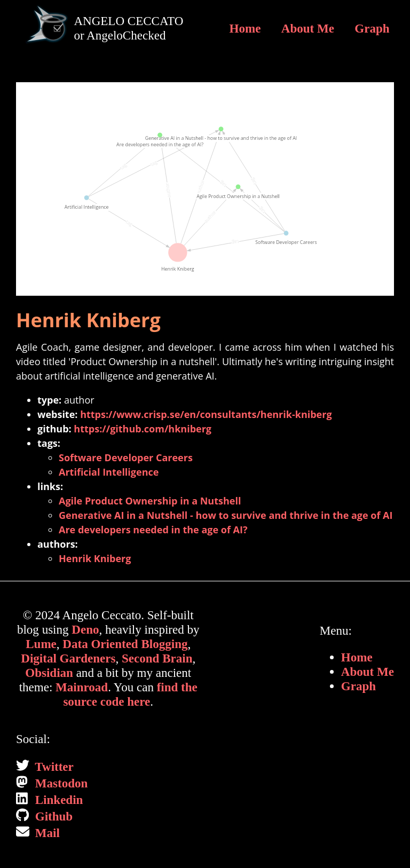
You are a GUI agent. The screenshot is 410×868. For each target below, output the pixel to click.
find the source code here (130, 694)
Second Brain (157, 658)
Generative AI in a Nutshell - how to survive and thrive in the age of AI (226, 515)
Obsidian (49, 673)
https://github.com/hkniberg (143, 429)
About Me (308, 28)
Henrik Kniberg (95, 558)
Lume (41, 644)
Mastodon (60, 783)
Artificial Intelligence (109, 472)
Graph (372, 28)
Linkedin (57, 800)
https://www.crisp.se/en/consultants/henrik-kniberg (206, 414)
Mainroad (82, 687)
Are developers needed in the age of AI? (153, 530)
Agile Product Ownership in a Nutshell (150, 501)
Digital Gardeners (68, 658)
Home (245, 28)
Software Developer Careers (126, 457)
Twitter (53, 767)
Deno (85, 629)
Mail (46, 833)
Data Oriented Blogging (125, 644)
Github (52, 816)
